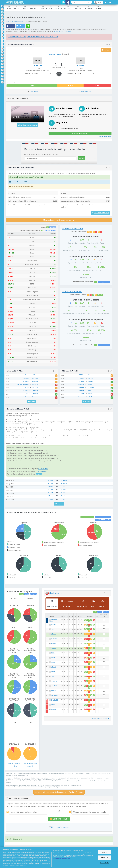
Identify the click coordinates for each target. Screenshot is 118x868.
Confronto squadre (17, 21)
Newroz (53, 658)
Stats (25, 7)
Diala (52, 676)
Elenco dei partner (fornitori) (61, 858)
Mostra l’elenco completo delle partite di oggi (59, 220)
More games (59, 504)
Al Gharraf (54, 681)
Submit (82, 158)
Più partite (31, 402)
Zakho (53, 653)
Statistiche (73, 228)
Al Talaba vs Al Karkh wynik (63, 32)
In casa (47, 230)
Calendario (89, 7)
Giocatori (68, 7)
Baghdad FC (54, 700)
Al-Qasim (53, 709)
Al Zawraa (54, 639)
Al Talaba (53, 634)
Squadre (58, 7)
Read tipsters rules (105, 137)
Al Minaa (53, 691)
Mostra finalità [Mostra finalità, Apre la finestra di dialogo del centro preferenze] (105, 863)
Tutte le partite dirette (87, 517)
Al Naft (53, 672)
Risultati (17, 7)
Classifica (43, 7)
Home (9, 7)
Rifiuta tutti (105, 858)
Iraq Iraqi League (55, 54)
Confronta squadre (59, 819)
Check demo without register (27, 125)
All (48, 227)
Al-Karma (53, 643)
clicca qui (39, 474)
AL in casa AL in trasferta (103, 517)
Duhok (53, 662)
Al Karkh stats (43, 471)
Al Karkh (53, 648)
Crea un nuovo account (80, 134)
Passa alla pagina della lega (101, 719)
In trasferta (53, 230)
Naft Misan (54, 686)
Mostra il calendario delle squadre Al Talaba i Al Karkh (59, 792)
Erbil (52, 629)
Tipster (33, 7)
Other (98, 7)
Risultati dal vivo (86, 92)
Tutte (43, 230)
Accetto (105, 852)
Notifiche (106, 50)
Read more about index (101, 213)
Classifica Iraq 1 (55, 593)
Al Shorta (53, 625)
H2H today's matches (60, 827)
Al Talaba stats (43, 469)
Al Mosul (53, 667)
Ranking (78, 7)
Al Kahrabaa (54, 695)
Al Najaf (53, 705)
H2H (51, 7)
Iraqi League (34, 92)
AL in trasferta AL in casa (103, 520)
